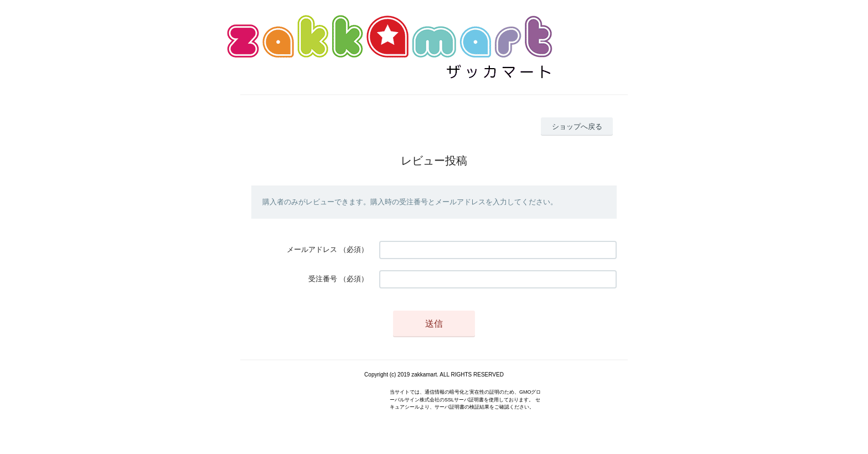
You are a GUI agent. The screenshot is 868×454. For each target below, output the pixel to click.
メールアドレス (312, 249)
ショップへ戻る (577, 127)
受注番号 (323, 279)
